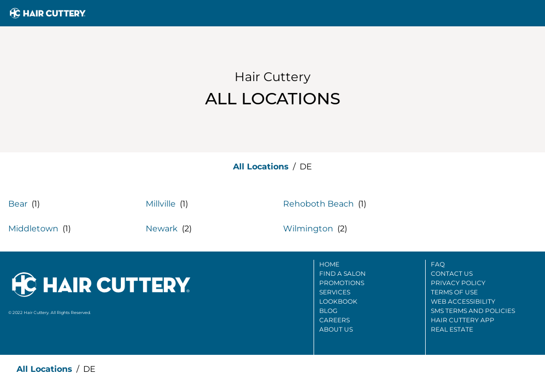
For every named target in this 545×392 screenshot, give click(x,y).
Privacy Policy (458, 283)
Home (329, 264)
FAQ (438, 264)
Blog (328, 311)
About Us (336, 329)
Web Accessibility (463, 301)
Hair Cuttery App (463, 320)
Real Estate (452, 329)
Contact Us (452, 273)
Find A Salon (342, 273)
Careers (334, 320)
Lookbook (338, 301)
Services (335, 292)
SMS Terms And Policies (473, 311)
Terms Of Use (454, 292)
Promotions (342, 283)
